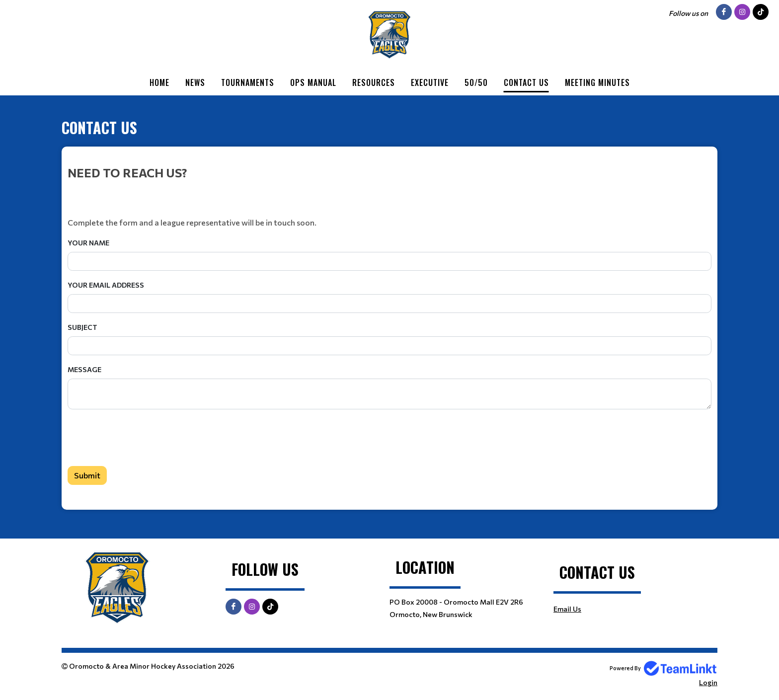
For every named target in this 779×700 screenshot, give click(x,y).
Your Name (88, 243)
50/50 (476, 82)
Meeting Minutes (597, 82)
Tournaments (248, 82)
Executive (430, 82)
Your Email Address (106, 285)
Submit (87, 475)
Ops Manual (313, 82)
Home (159, 82)
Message (84, 369)
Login (708, 682)
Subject (82, 327)
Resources (374, 82)
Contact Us (526, 82)
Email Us (567, 609)
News (195, 82)
